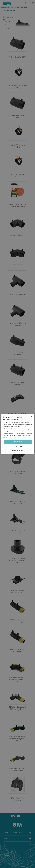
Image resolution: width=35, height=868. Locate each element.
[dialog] (17, 434)
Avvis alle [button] (18, 446)
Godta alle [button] (18, 442)
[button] (17, 451)
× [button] (31, 416)
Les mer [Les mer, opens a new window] (5, 437)
